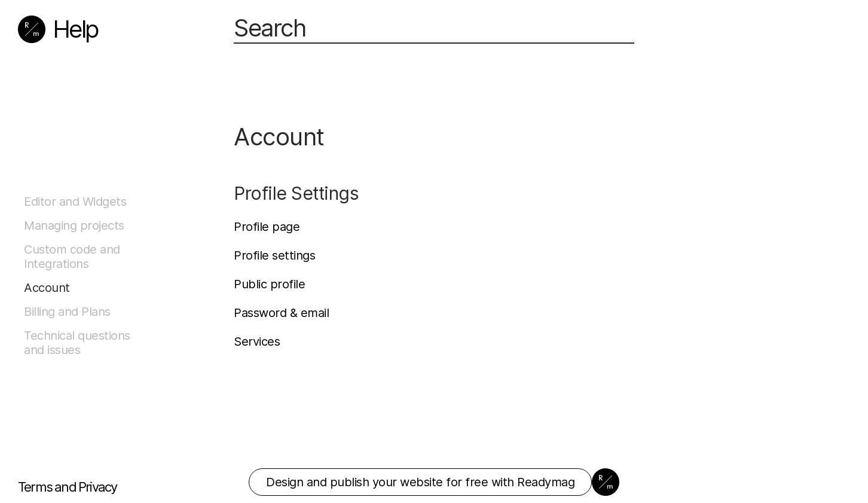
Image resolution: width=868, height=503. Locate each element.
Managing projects (74, 225)
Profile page (267, 227)
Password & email (281, 313)
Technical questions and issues (77, 343)
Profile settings (274, 255)
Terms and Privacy (67, 487)
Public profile (269, 284)
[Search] (434, 29)
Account (47, 288)
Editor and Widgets (75, 202)
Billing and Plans (67, 312)
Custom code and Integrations (72, 257)
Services (257, 342)
